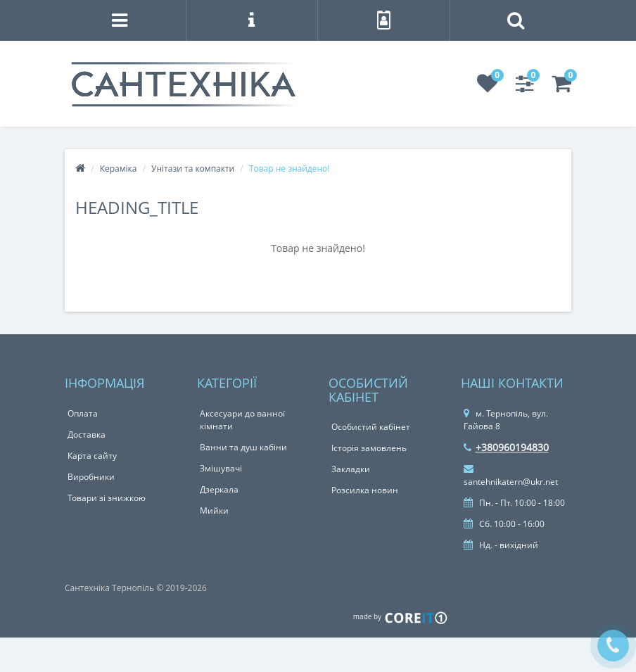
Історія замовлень (369, 448)
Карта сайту (92, 456)
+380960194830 (506, 447)
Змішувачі (221, 468)
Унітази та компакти (193, 169)
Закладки (351, 469)
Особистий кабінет (371, 427)
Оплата (83, 413)
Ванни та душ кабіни (243, 447)
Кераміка (119, 169)
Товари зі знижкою (107, 498)
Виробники (91, 477)
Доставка (87, 435)
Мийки (214, 511)
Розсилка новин (365, 490)
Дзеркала (219, 489)
